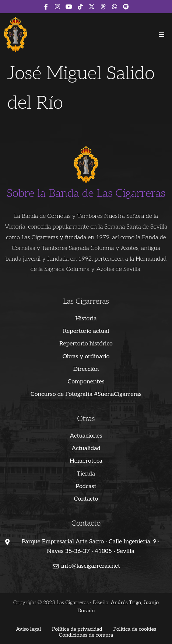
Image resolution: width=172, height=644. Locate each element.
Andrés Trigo (126, 603)
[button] (162, 35)
